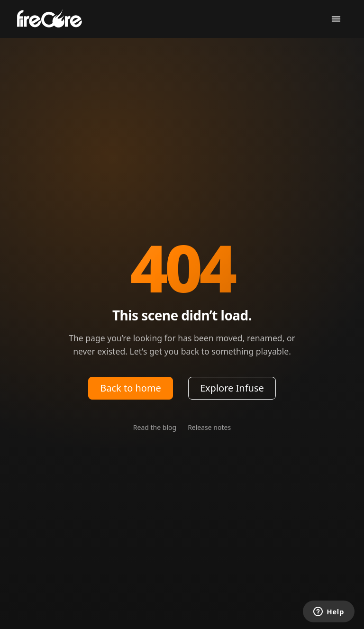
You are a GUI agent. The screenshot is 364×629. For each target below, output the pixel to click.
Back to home (131, 388)
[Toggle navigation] (336, 19)
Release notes (209, 427)
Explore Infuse (232, 388)
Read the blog (155, 427)
